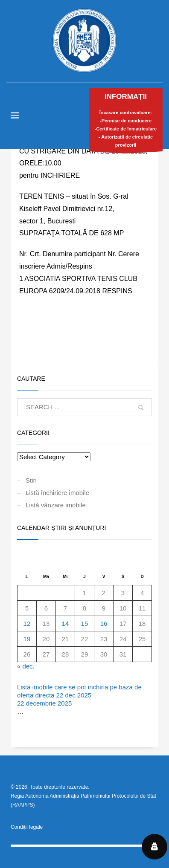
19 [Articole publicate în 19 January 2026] (27, 639)
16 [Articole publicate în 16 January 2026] (104, 624)
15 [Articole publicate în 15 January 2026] (85, 624)
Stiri (31, 480)
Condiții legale (27, 827)
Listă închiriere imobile (57, 493)
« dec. (26, 666)
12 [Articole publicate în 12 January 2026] (27, 624)
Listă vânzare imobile (56, 505)
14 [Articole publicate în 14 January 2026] (66, 624)
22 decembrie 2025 (44, 703)
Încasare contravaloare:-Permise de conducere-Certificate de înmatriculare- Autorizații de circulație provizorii (126, 122)
